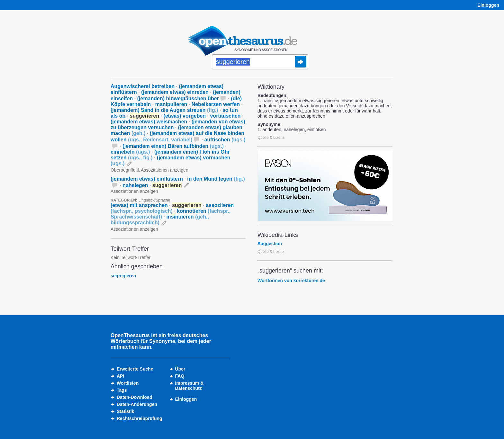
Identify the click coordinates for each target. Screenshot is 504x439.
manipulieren (171, 104)
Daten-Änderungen (137, 404)
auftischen (225, 140)
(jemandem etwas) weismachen (149, 122)
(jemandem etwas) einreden (175, 92)
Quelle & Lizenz (271, 138)
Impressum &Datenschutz (189, 386)
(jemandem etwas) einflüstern (147, 179)
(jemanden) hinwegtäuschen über (178, 99)
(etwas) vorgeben (185, 116)
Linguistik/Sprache (154, 200)
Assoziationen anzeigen (134, 191)
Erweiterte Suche (135, 369)
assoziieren (172, 208)
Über (180, 369)
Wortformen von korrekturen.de (291, 281)
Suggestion (270, 244)
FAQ (180, 376)
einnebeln (130, 152)
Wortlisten (128, 383)
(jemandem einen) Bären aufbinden (173, 146)
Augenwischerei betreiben (143, 86)
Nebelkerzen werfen (216, 104)
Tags (122, 390)
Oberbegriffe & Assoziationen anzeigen (149, 170)
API (120, 376)
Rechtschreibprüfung (139, 418)
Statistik (125, 411)
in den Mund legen (216, 179)
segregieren (123, 276)
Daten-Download (134, 397)
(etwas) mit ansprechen (139, 205)
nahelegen (135, 185)
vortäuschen (225, 116)
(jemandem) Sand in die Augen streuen (164, 110)
